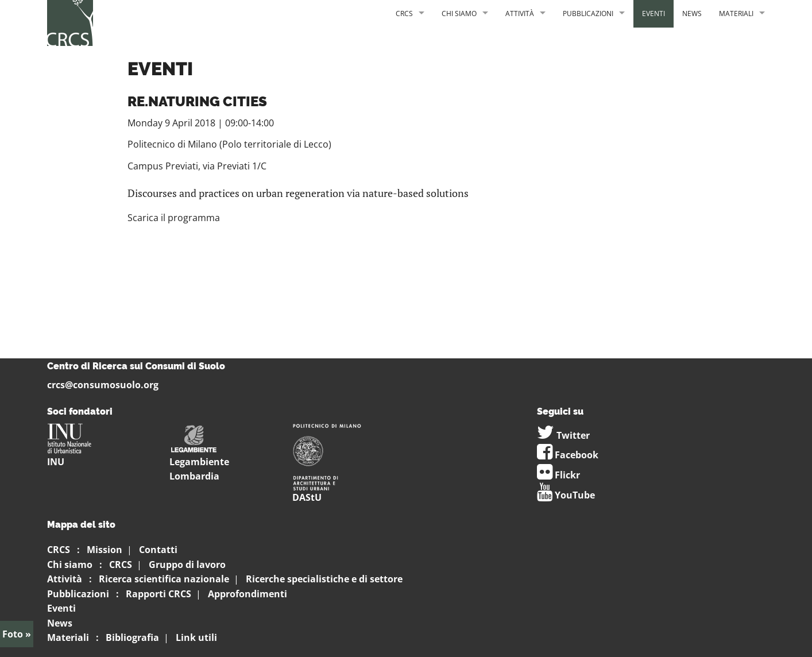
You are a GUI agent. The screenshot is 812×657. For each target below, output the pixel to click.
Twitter (563, 435)
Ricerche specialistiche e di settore (324, 579)
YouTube (566, 495)
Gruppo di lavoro (187, 565)
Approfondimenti (248, 594)
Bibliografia (132, 637)
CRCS (404, 13)
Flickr (558, 475)
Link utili (196, 637)
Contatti (158, 550)
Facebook (568, 455)
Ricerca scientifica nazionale (164, 579)
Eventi (654, 13)
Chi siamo (459, 13)
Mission (105, 550)
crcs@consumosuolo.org (103, 385)
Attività (520, 13)
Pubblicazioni (588, 13)
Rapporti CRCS (158, 594)
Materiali (736, 13)
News (692, 13)
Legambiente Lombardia (199, 457)
